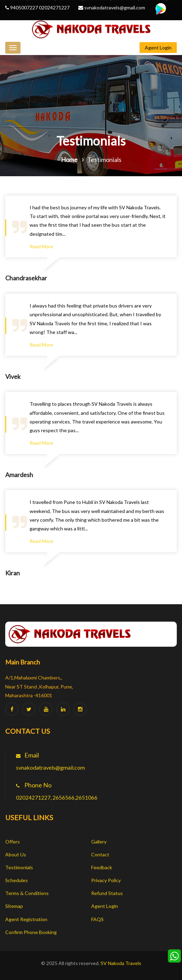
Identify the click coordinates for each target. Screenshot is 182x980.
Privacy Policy (106, 880)
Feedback (102, 867)
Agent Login (158, 48)
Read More (41, 246)
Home (69, 160)
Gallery (99, 842)
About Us (16, 854)
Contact (100, 854)
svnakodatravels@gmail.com (114, 7)
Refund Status (107, 893)
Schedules (17, 880)
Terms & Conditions (27, 893)
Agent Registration (26, 919)
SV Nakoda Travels (121, 963)
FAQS (97, 919)
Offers (13, 842)
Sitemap (14, 906)
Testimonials (19, 867)
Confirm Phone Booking (31, 932)
